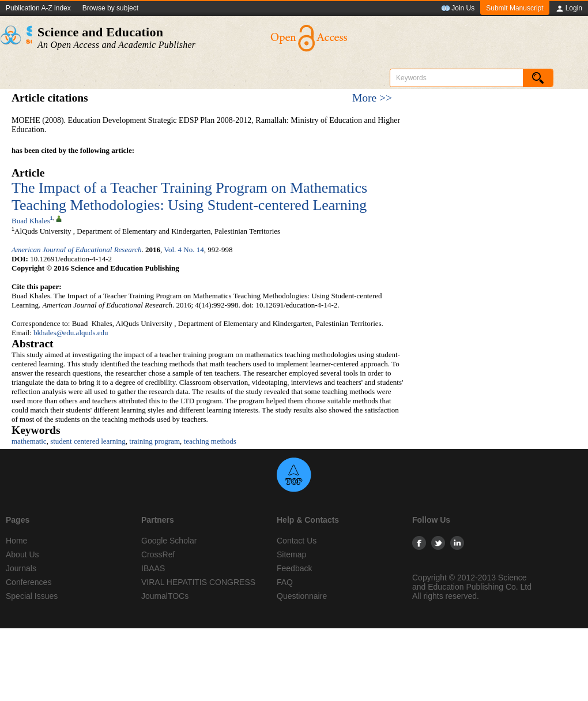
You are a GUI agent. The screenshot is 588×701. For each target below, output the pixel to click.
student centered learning (88, 441)
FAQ (285, 582)
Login (569, 9)
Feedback (294, 568)
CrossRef (158, 554)
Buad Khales (31, 221)
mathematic (29, 441)
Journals (21, 568)
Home (16, 541)
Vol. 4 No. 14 (184, 250)
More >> (372, 98)
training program (154, 441)
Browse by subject (110, 8)
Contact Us (297, 541)
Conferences (29, 582)
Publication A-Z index (38, 8)
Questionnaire (302, 596)
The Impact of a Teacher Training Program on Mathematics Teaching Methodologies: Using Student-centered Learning (189, 196)
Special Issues (32, 596)
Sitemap (291, 554)
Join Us (458, 9)
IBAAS (153, 568)
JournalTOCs (165, 596)
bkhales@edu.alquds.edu (71, 333)
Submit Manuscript (514, 8)
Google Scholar (169, 541)
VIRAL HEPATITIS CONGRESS (198, 582)
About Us (22, 554)
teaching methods (210, 441)
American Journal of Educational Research (77, 250)
